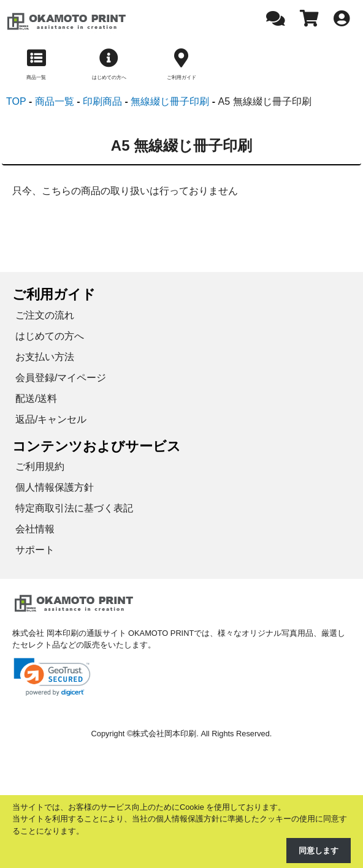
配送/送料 (36, 398)
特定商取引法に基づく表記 (74, 508)
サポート (35, 550)
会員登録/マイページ (61, 378)
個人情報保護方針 (55, 487)
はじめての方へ (50, 336)
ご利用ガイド (54, 294)
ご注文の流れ (45, 315)
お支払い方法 (45, 357)
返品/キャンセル (51, 419)
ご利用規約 (40, 466)
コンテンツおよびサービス (97, 446)
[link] (52, 677)
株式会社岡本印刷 (164, 734)
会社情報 (35, 529)
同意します (319, 851)
